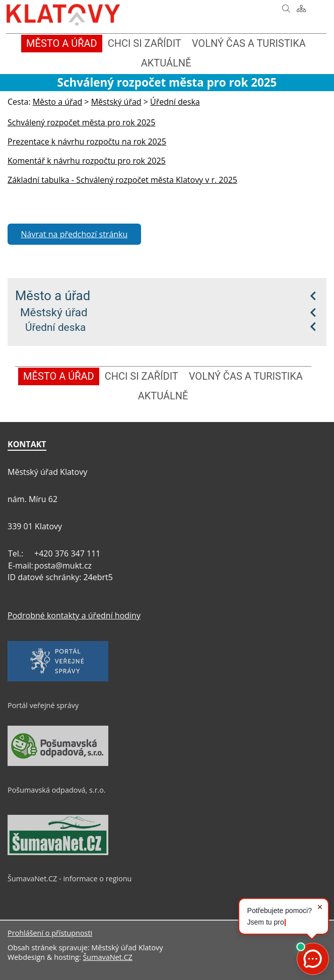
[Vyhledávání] (286, 9)
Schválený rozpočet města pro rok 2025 (81, 122)
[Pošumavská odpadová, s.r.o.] (58, 763)
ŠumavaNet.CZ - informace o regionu (70, 879)
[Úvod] (271, 9)
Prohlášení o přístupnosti (50, 933)
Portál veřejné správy (43, 705)
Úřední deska (55, 327)
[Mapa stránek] (301, 9)
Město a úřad (53, 296)
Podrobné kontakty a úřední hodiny (74, 615)
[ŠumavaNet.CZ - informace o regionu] (58, 853)
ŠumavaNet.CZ (107, 957)
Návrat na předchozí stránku (75, 234)
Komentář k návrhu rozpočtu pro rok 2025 (87, 161)
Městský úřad (54, 312)
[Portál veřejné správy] (58, 679)
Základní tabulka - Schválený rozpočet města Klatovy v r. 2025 (122, 180)
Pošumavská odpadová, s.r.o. (57, 790)
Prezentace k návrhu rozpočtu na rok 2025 (87, 142)
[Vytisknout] (316, 9)
